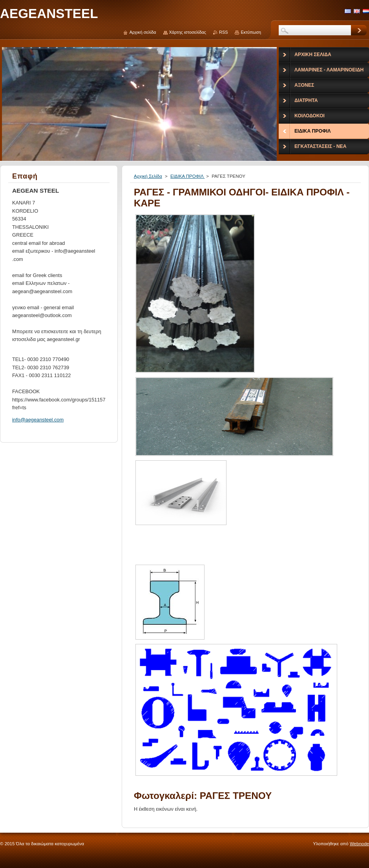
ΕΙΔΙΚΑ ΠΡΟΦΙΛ (187, 176)
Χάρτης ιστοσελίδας (188, 32)
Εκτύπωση (251, 32)
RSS (223, 32)
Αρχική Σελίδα (148, 176)
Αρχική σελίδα (143, 32)
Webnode (359, 844)
